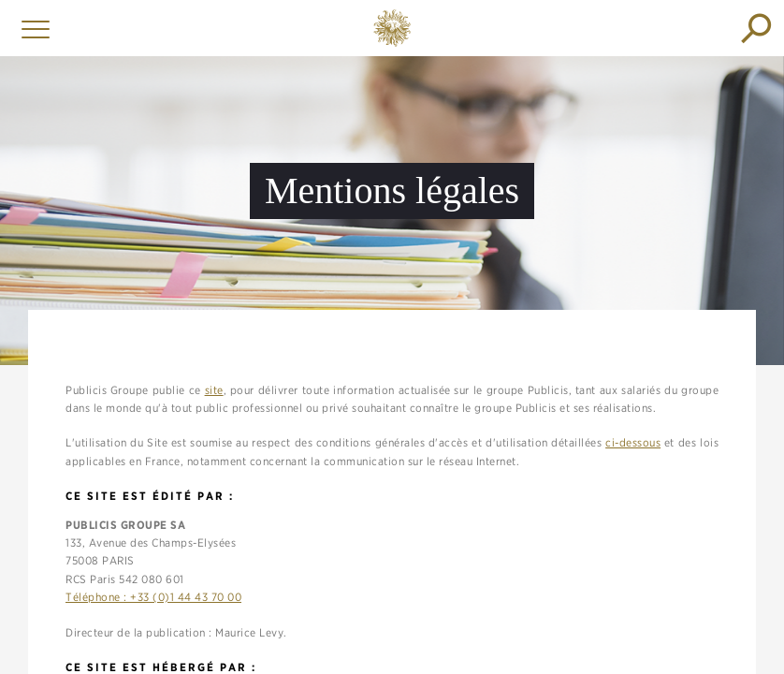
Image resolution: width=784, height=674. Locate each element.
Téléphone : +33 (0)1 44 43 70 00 (153, 597)
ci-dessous (633, 442)
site (214, 390)
